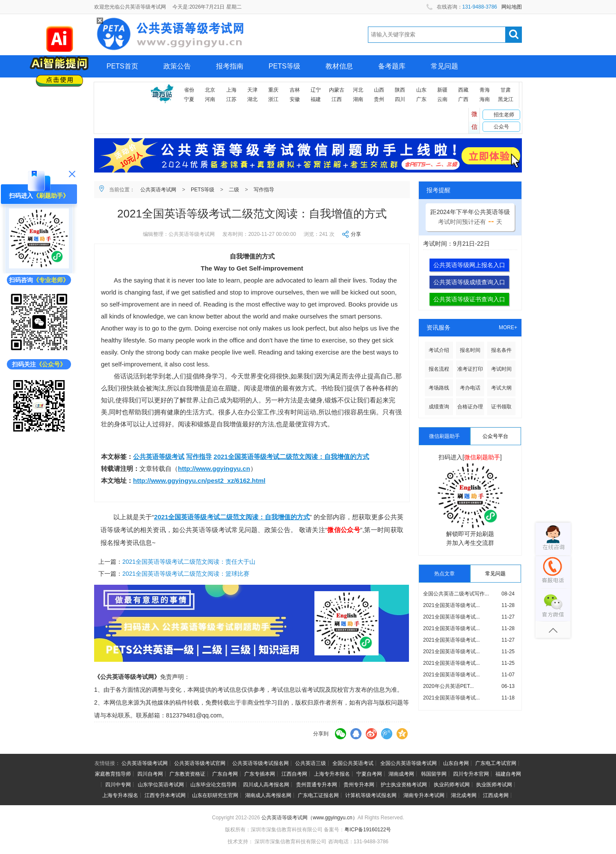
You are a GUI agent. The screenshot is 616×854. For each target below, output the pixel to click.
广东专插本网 (260, 774)
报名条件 (501, 350)
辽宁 (316, 90)
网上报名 (120, 88)
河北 (358, 90)
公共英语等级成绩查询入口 (469, 282)
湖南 (358, 99)
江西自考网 (294, 774)
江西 (337, 99)
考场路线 (439, 388)
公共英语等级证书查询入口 (469, 299)
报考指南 (230, 66)
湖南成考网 (401, 774)
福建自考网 (508, 774)
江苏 (231, 99)
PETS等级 (284, 66)
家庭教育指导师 (113, 774)
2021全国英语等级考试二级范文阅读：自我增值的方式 (291, 457)
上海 (231, 90)
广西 (463, 99)
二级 (234, 190)
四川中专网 (118, 785)
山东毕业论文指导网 (213, 785)
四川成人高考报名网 (266, 785)
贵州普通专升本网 (317, 785)
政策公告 (177, 66)
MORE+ (508, 327)
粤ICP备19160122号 (368, 830)
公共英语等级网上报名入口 (469, 265)
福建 (316, 99)
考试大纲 (501, 388)
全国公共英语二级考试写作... (456, 594)
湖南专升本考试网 (424, 795)
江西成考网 (496, 795)
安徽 (295, 99)
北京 (210, 90)
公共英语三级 (311, 763)
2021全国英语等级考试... (452, 605)
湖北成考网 (464, 795)
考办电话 (470, 388)
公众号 (501, 127)
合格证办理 (470, 407)
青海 (485, 90)
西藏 (463, 90)
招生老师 (504, 115)
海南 (485, 99)
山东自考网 (456, 763)
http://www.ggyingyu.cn (214, 469)
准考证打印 (470, 369)
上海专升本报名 (332, 774)
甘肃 (506, 90)
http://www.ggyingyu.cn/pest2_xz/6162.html (199, 481)
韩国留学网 (434, 774)
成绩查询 (439, 407)
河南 (210, 99)
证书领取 (501, 407)
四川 (400, 99)
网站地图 (512, 7)
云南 (442, 99)
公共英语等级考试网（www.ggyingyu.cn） (309, 818)
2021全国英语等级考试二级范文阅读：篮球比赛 (186, 574)
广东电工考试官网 (496, 763)
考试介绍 (439, 350)
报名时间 (470, 350)
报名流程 (439, 369)
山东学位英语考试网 (161, 785)
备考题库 (392, 66)
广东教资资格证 (187, 774)
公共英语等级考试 (159, 457)
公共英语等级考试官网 (200, 763)
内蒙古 (337, 90)
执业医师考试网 (494, 785)
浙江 (273, 99)
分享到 (321, 734)
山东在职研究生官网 (215, 795)
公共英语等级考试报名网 (261, 763)
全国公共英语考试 (353, 763)
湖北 (252, 99)
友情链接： (107, 763)
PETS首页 (122, 66)
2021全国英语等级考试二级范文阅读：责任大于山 (189, 562)
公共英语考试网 (158, 190)
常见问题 (444, 66)
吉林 (295, 90)
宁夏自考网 (369, 774)
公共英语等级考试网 (145, 763)
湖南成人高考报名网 (268, 795)
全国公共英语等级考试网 (409, 763)
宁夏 (189, 99)
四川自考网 (150, 774)
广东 (421, 99)
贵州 (379, 99)
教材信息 (339, 66)
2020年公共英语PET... (449, 686)
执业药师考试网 (452, 785)
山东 (421, 90)
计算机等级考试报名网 (371, 795)
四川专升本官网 (471, 774)
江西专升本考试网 (165, 795)
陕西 (400, 90)
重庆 (273, 90)
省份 (189, 90)
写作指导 (264, 190)
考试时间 (501, 369)
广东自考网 (225, 774)
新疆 (442, 90)
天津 (252, 90)
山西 (379, 90)
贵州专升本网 (359, 785)
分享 (356, 234)
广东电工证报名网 (318, 795)
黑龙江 (506, 99)
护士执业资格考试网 (404, 785)
